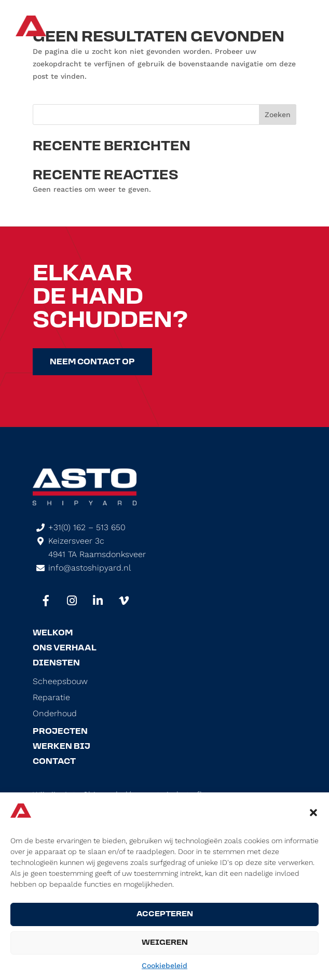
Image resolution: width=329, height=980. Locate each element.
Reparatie (51, 698)
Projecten (60, 732)
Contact (54, 762)
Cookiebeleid (164, 965)
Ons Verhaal (65, 648)
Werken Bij (61, 747)
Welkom (53, 633)
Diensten (56, 663)
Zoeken (278, 115)
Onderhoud (55, 714)
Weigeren (165, 943)
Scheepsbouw (60, 681)
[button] (313, 813)
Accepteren (165, 914)
